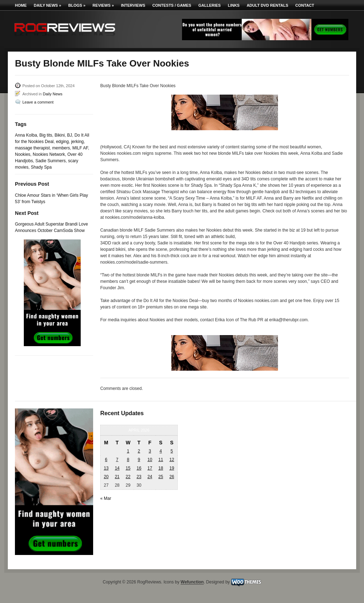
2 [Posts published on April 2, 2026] (139, 451)
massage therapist (32, 148)
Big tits (46, 135)
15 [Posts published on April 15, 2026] (128, 468)
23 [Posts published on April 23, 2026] (139, 477)
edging (62, 142)
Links (234, 5)
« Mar (106, 498)
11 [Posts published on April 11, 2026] (160, 460)
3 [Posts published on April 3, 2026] (150, 451)
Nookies (23, 154)
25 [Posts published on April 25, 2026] (160, 477)
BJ (70, 135)
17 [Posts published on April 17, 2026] (150, 468)
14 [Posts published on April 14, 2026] (117, 468)
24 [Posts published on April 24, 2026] (150, 477)
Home (21, 5)
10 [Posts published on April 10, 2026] (150, 460)
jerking (77, 142)
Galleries (210, 5)
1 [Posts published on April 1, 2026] (128, 451)
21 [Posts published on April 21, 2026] (117, 477)
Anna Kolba (26, 135)
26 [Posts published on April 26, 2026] (172, 477)
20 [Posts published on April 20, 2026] (106, 477)
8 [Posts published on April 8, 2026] (128, 460)
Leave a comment (38, 102)
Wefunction (192, 582)
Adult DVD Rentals (267, 5)
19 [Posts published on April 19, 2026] (172, 468)
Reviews (103, 5)
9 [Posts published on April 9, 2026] (139, 460)
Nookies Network (49, 154)
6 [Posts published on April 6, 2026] (106, 460)
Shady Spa (41, 167)
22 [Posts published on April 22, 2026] (128, 477)
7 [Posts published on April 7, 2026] (117, 460)
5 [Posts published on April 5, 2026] (172, 451)
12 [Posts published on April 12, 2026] (172, 460)
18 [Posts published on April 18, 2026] (160, 468)
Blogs (77, 5)
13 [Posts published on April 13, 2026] (106, 468)
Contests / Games (172, 5)
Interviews (133, 5)
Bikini (60, 135)
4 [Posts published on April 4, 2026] (161, 451)
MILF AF (80, 148)
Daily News (47, 5)
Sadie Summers (50, 161)
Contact (305, 5)
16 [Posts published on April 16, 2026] (139, 468)
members (61, 148)
